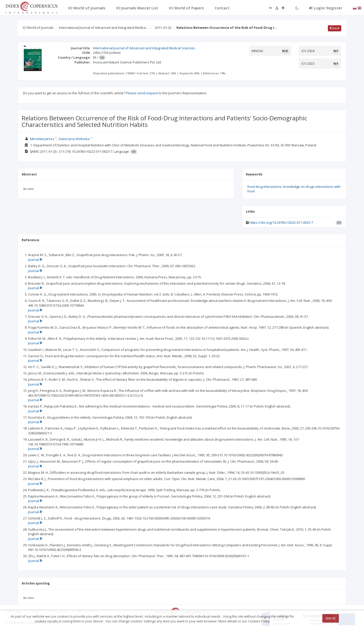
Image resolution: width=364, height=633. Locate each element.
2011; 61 (163, 28)
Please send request (142, 93)
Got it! (331, 618)
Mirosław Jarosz (42, 139)
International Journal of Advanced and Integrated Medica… (104, 28)
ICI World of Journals (38, 28)
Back (335, 28)
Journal (35, 260)
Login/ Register (326, 8)
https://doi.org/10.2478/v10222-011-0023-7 (281, 222)
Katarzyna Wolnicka (74, 139)
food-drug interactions (264, 187)
